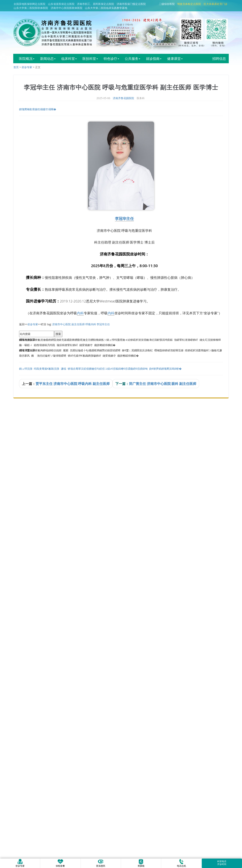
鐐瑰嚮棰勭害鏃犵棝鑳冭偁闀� (38, 109)
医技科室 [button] (90, 59)
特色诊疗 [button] (111, 59)
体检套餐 (60, 863)
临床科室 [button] (69, 59)
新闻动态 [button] (48, 59)
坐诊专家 (27, 67)
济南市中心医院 (61, 324)
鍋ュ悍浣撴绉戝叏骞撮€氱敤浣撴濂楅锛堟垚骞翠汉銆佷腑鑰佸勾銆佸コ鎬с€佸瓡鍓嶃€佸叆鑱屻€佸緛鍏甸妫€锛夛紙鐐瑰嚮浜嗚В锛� (100, 369)
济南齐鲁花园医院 (123, 98)
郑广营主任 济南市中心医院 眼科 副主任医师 (163, 384)
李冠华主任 (124, 219)
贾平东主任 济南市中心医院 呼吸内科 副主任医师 (73, 384)
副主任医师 (78, 324)
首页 (16, 67)
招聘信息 (219, 59)
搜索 (58, 334)
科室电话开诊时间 (222, 863)
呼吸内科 (91, 324)
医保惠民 (101, 863)
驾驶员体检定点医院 (189, 4)
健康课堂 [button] (175, 59)
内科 (80, 313)
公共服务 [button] (133, 59)
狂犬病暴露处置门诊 (216, 4)
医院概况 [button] (27, 59)
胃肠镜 (141, 863)
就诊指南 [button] (154, 59)
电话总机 (181, 863)
